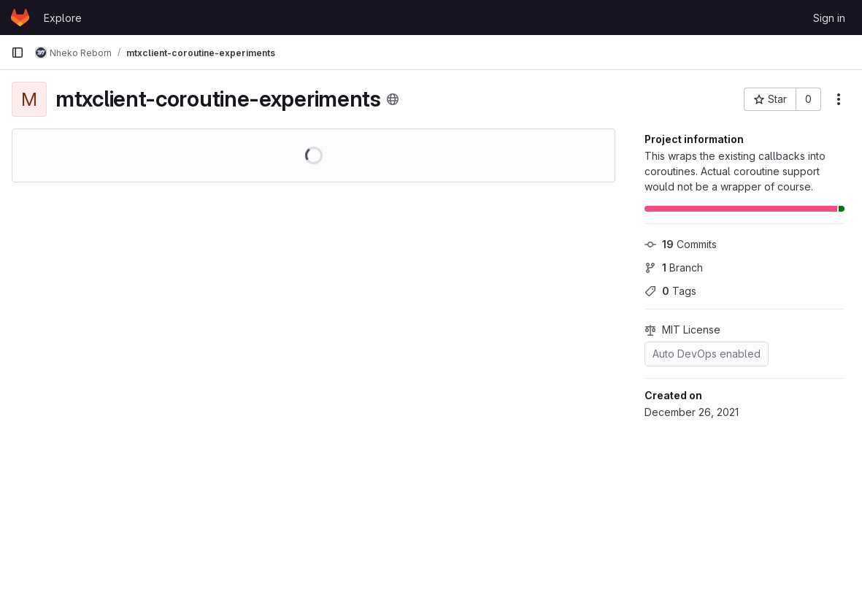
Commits (681, 244)
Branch (674, 267)
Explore (63, 18)
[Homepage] (20, 18)
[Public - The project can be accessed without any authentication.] (393, 99)
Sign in (829, 18)
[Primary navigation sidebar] (18, 53)
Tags (670, 291)
